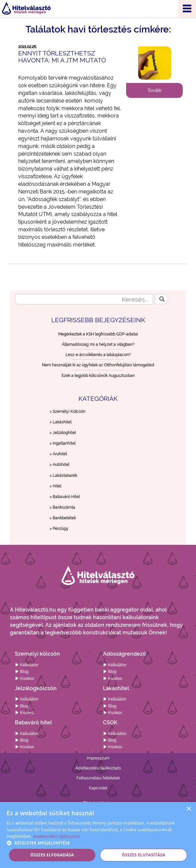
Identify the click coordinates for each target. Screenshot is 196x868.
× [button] (189, 809)
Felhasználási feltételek (98, 778)
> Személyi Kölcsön (68, 411)
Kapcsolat (98, 788)
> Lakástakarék (63, 475)
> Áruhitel (58, 454)
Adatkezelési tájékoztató (98, 768)
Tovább (155, 90)
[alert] (98, 835)
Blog (22, 672)
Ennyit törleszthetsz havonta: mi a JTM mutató (62, 57)
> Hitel (55, 486)
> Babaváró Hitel (65, 497)
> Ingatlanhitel (63, 443)
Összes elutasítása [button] (144, 855)
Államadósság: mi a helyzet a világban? (98, 344)
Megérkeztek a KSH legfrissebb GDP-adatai (98, 334)
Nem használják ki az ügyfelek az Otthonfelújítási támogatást (98, 365)
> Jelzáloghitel (63, 433)
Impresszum (98, 758)
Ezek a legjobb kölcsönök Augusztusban (98, 376)
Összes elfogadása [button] (52, 855)
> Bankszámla (62, 507)
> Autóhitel (59, 465)
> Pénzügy (59, 529)
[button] (98, 843)
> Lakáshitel (61, 422)
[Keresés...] (84, 299)
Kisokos (24, 679)
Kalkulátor (27, 665)
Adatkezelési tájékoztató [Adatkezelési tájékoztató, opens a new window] (56, 836)
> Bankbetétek (63, 518)
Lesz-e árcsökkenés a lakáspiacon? (98, 355)
